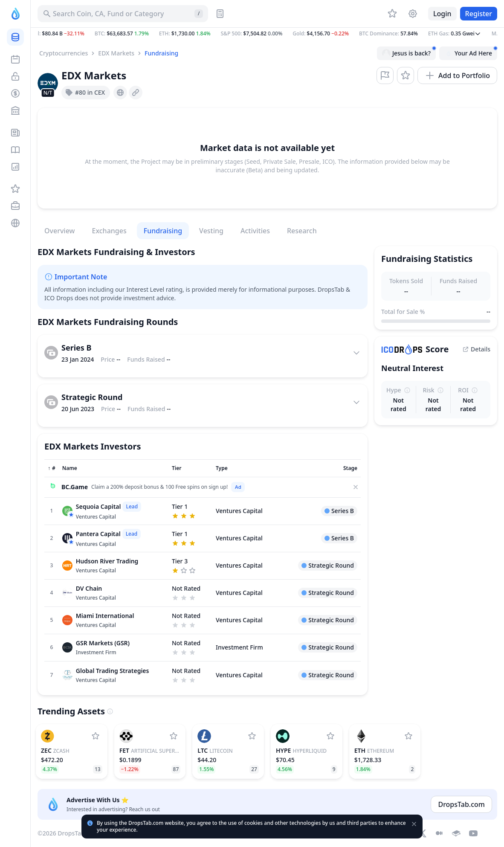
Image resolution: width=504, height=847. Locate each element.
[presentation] (120, 93)
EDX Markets (116, 53)
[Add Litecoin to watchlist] (252, 736)
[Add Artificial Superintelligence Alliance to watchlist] (174, 736)
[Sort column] (52, 468)
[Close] (356, 487)
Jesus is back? (409, 52)
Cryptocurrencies (64, 53)
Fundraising (161, 53)
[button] (267, 34)
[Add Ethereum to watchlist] (408, 736)
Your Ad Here (471, 52)
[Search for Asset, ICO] (123, 14)
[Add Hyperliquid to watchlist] (330, 736)
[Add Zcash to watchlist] (96, 736)
